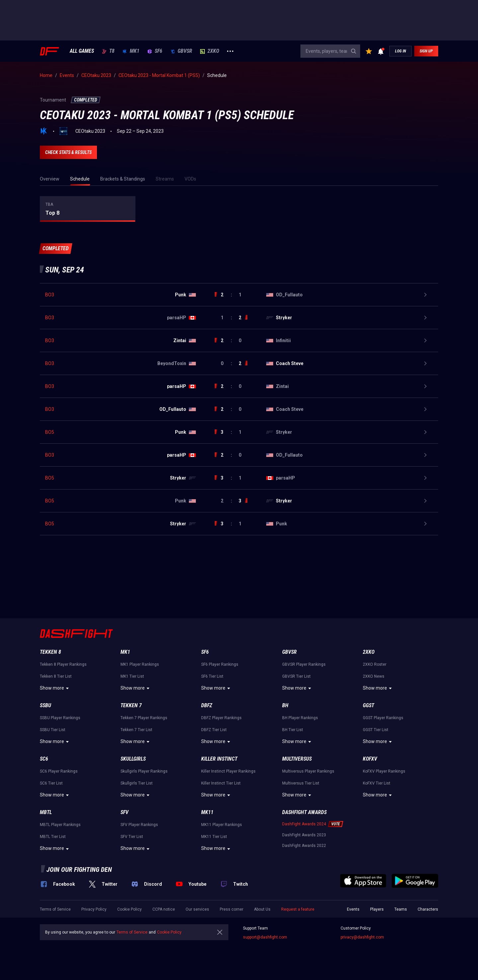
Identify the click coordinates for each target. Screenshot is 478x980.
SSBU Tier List (53, 730)
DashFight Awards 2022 (304, 846)
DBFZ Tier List (214, 730)
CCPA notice (164, 909)
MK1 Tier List (132, 676)
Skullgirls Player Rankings (144, 771)
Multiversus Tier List (301, 783)
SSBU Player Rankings (60, 718)
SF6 (155, 51)
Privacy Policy (94, 909)
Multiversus (297, 759)
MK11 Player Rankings (222, 825)
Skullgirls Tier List (137, 783)
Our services (197, 909)
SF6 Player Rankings (220, 664)
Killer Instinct (219, 759)
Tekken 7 (131, 705)
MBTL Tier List (53, 837)
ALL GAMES (82, 51)
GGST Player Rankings (383, 718)
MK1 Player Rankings (140, 664)
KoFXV (370, 759)
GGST (368, 705)
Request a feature (298, 909)
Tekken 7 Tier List (136, 730)
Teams (401, 909)
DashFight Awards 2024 (304, 824)
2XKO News (374, 676)
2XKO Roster (375, 664)
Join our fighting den (79, 869)
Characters (428, 909)
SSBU (45, 705)
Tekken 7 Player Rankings (144, 718)
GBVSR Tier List (296, 676)
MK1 (131, 51)
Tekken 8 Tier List (56, 676)
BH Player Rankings (300, 718)
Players (377, 909)
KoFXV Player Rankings (384, 771)
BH (285, 705)
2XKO (210, 51)
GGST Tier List (376, 730)
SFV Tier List (132, 837)
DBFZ (207, 705)
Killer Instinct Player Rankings (228, 771)
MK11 (207, 812)
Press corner (232, 909)
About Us (262, 909)
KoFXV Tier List (377, 783)
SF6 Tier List (212, 676)
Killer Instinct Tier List (221, 783)
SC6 (44, 759)
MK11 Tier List (214, 837)
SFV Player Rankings (139, 825)
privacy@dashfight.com (362, 937)
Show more (55, 688)
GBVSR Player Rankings (304, 664)
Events (353, 909)
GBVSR (181, 51)
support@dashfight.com (265, 937)
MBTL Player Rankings (60, 825)
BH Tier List (293, 730)
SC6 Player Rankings (59, 771)
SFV (124, 812)
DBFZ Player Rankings (221, 718)
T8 (108, 51)
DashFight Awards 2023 (304, 835)
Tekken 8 (50, 652)
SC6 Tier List (51, 783)
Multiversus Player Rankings (308, 771)
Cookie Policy (129, 909)
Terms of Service (55, 909)
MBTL (46, 812)
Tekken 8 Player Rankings (63, 664)
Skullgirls (133, 759)
